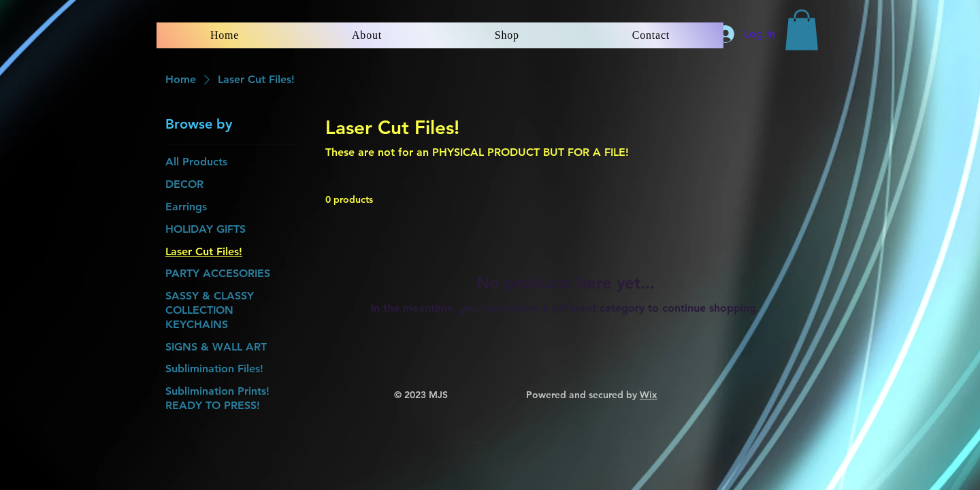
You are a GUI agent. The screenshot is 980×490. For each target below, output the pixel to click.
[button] (802, 30)
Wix (649, 395)
